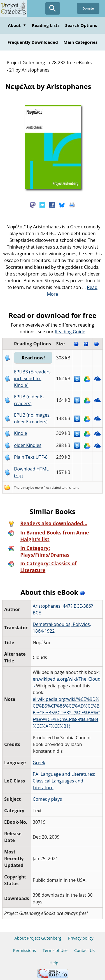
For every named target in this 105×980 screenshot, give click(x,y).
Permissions (25, 950)
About (17, 25)
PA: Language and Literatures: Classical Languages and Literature (64, 781)
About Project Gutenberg (38, 938)
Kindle (21, 433)
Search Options (81, 25)
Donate (88, 8)
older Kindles (28, 445)
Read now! (33, 358)
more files (42, 487)
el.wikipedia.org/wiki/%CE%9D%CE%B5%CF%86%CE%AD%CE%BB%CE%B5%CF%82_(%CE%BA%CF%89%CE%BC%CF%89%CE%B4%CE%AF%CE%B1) (66, 713)
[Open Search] (53, 8)
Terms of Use (55, 950)
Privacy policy (81, 938)
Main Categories (81, 42)
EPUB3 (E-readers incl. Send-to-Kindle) (32, 378)
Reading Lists (46, 25)
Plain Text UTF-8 (31, 457)
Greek (39, 763)
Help (54, 963)
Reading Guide (70, 332)
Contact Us (84, 950)
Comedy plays (47, 799)
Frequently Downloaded (33, 42)
